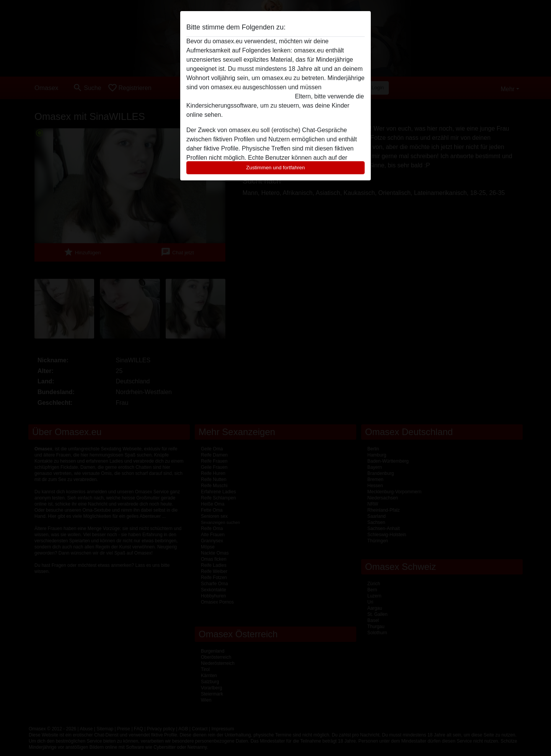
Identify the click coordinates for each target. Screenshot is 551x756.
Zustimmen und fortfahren (275, 168)
